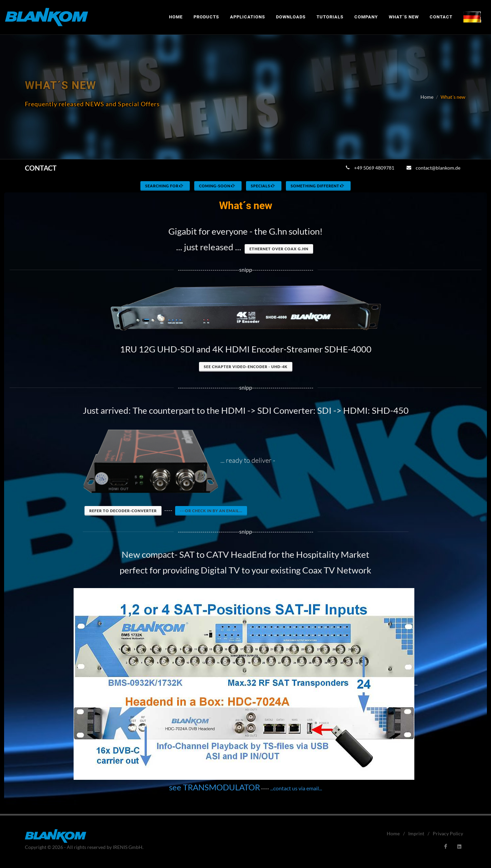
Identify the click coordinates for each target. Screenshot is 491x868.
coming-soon (217, 186)
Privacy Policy (448, 833)
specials (263, 186)
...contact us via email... (296, 788)
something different (318, 186)
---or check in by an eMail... (211, 511)
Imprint (416, 833)
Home (427, 97)
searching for (165, 186)
